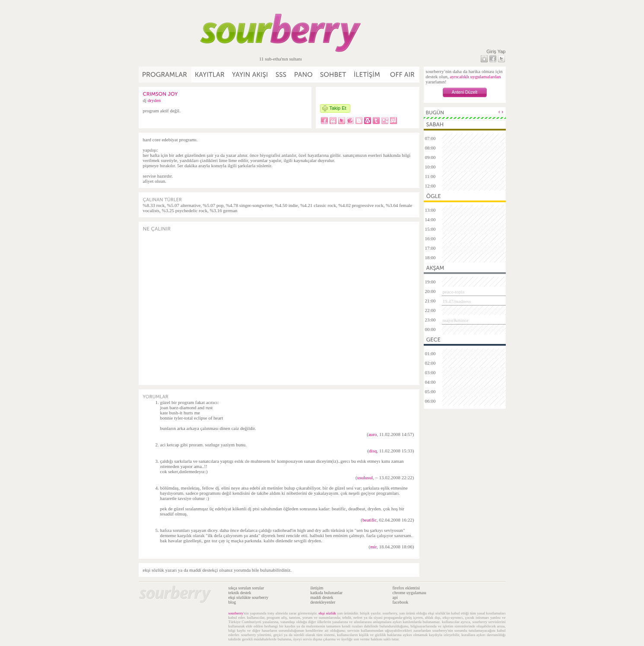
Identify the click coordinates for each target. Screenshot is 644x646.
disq (373, 451)
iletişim (317, 588)
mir (373, 547)
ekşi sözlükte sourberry (249, 597)
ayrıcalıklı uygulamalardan (475, 76)
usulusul (365, 477)
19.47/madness (457, 301)
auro (373, 434)
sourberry (236, 613)
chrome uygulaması (410, 593)
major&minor (456, 320)
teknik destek (240, 593)
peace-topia (454, 292)
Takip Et (338, 108)
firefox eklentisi (406, 588)
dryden (154, 100)
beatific (370, 520)
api (395, 597)
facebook (401, 602)
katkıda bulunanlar (327, 593)
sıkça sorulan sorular (246, 588)
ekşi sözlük (327, 613)
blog (232, 602)
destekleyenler (323, 602)
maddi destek (322, 597)
